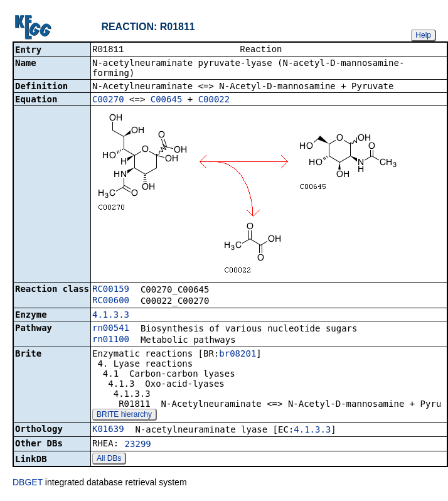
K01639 (108, 430)
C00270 (108, 100)
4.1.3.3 (111, 316)
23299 (138, 445)
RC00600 (111, 301)
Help (423, 35)
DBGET (28, 483)
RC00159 (111, 290)
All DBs (109, 460)
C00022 (214, 100)
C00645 (167, 100)
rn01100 (111, 340)
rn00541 (111, 329)
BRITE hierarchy (124, 416)
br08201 (237, 355)
